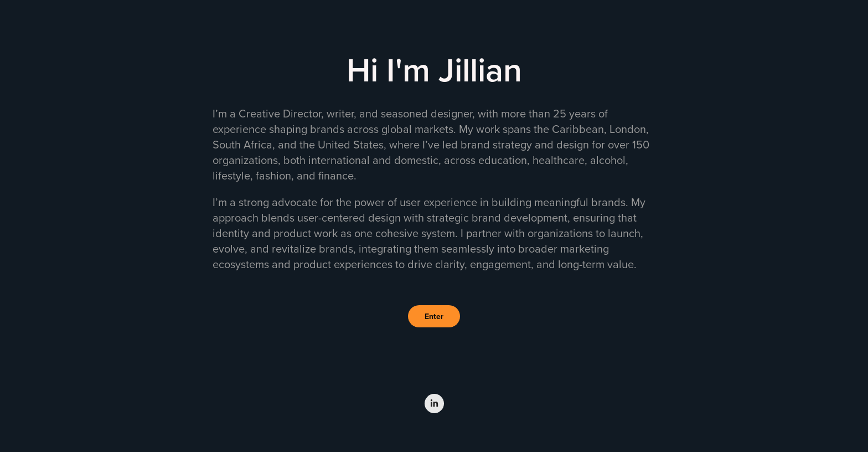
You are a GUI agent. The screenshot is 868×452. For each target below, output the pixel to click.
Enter (434, 316)
